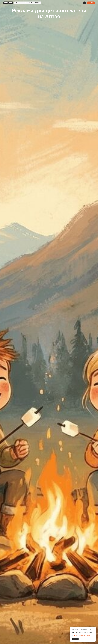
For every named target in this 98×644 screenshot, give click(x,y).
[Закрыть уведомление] (95, 628)
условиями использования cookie (82, 636)
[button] (91, 3)
